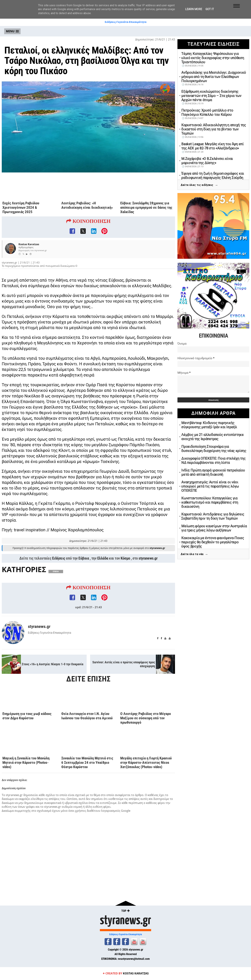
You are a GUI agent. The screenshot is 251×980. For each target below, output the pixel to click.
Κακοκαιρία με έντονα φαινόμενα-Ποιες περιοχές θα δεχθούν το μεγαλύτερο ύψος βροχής (213, 542)
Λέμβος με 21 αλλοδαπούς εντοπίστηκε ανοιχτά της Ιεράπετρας (212, 437)
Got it (210, 9)
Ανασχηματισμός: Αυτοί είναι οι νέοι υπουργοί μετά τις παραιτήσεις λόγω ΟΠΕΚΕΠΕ (210, 486)
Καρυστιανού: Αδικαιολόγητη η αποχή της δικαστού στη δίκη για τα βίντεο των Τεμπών (214, 129)
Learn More (194, 9)
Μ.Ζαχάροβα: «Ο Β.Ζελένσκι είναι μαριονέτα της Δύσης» (207, 161)
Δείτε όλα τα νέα (194, 554)
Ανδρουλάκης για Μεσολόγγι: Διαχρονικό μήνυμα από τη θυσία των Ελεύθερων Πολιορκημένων (214, 77)
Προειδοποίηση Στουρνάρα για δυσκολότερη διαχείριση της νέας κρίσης (214, 449)
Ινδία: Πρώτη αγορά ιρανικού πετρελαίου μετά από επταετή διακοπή (213, 472)
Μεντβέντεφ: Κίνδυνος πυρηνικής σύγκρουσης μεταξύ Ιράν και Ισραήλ (209, 425)
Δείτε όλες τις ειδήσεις (199, 185)
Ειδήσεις (59, 558)
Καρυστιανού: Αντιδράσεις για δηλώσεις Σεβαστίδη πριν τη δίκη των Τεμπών (213, 516)
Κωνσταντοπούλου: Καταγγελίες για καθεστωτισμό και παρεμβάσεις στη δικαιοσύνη (210, 502)
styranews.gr (148, 558)
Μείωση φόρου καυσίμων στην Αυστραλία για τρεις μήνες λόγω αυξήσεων (214, 528)
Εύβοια (84, 558)
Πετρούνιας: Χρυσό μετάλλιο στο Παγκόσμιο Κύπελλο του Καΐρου (207, 112)
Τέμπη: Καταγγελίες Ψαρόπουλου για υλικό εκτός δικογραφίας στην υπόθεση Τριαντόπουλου (213, 58)
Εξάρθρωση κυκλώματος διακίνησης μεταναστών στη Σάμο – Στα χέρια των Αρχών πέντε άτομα (211, 96)
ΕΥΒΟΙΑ (56, 572)
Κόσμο (125, 558)
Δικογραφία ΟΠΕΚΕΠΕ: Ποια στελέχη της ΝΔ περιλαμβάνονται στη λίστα (213, 461)
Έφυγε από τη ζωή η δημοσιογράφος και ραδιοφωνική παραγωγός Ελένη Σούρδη (213, 176)
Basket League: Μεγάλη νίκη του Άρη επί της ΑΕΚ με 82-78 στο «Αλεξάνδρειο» (212, 146)
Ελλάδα (103, 558)
